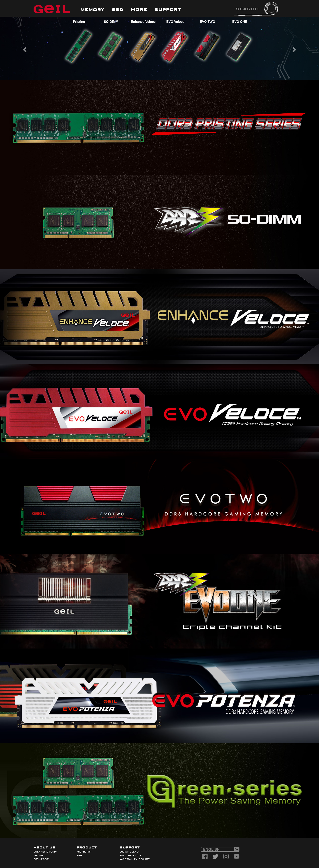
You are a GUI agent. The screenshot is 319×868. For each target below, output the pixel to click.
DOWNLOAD (129, 852)
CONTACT (41, 859)
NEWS (38, 855)
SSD (80, 855)
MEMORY (84, 852)
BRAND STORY (45, 852)
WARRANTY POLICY (135, 859)
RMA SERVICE (131, 855)
